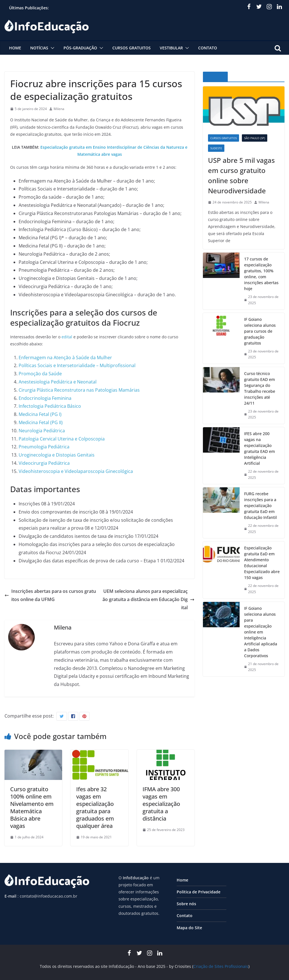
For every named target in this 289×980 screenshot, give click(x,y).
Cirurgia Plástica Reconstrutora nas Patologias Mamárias (79, 390)
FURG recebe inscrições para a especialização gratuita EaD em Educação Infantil (260, 506)
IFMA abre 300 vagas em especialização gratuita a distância (161, 804)
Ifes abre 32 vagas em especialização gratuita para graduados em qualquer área (95, 807)
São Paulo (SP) (255, 138)
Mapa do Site (189, 928)
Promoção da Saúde (40, 374)
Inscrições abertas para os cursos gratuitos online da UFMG (50, 595)
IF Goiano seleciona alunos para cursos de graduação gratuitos (260, 331)
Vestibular (171, 48)
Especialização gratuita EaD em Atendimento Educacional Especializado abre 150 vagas (262, 563)
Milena (59, 109)
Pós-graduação (80, 48)
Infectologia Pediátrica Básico (50, 406)
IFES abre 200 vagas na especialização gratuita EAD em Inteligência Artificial (260, 448)
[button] (51, 48)
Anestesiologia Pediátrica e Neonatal (58, 382)
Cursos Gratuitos (132, 48)
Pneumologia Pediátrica (44, 447)
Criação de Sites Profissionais (221, 966)
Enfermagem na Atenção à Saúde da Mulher (65, 358)
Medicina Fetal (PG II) (41, 422)
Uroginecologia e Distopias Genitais (57, 455)
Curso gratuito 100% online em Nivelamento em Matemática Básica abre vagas (32, 807)
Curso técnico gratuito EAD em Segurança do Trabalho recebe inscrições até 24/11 (260, 388)
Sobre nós (186, 904)
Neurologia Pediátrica (42, 431)
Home (15, 48)
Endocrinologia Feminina (45, 398)
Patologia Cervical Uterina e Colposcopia (62, 439)
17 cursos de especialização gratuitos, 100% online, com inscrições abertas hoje (261, 274)
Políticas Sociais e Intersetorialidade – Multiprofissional (77, 365)
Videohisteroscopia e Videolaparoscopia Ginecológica (76, 471)
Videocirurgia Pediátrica (44, 463)
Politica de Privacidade (199, 892)
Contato (208, 48)
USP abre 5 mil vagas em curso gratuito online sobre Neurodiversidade (241, 175)
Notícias (39, 48)
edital (67, 337)
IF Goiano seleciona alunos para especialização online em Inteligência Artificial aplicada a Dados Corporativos (261, 632)
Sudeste (216, 148)
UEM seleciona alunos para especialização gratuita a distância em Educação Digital (148, 599)
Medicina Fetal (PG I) (40, 414)
